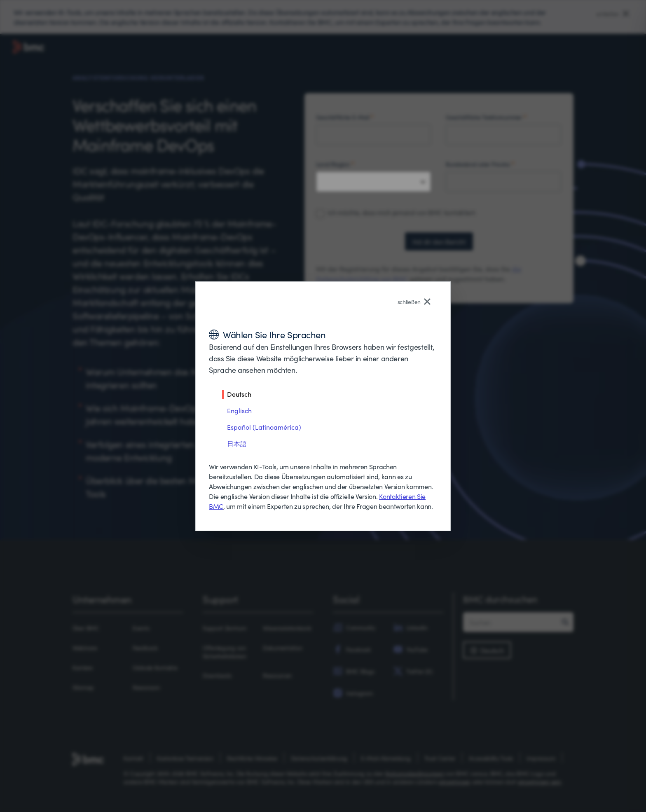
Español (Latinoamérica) (264, 427)
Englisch (239, 410)
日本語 (237, 443)
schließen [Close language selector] (414, 302)
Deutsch (239, 394)
